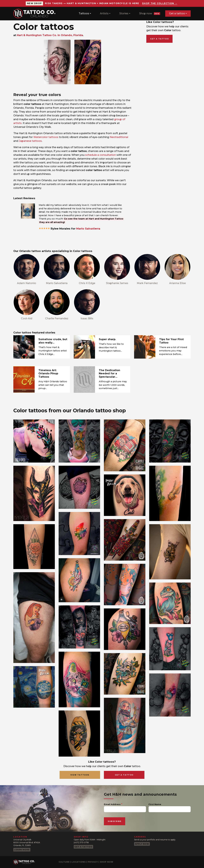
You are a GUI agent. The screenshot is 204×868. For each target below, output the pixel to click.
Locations (79, 862)
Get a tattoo (177, 13)
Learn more (22, 850)
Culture (64, 862)
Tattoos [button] (84, 13)
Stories (124, 13)
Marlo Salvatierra (88, 229)
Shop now (150, 13)
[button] (28, 211)
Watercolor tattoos (46, 137)
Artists (104, 13)
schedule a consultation (100, 155)
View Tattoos (80, 775)
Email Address (112, 804)
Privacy (93, 862)
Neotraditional (119, 137)
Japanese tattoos (30, 141)
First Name (155, 804)
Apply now (142, 844)
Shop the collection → (160, 3)
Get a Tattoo (124, 775)
